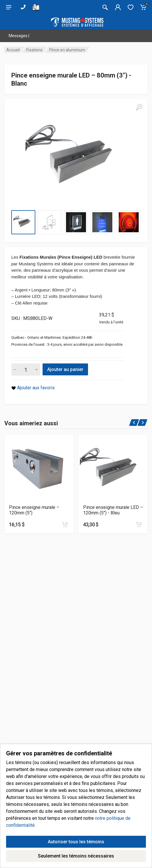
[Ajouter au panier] (65, 525)
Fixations (34, 50)
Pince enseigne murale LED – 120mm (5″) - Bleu (113, 510)
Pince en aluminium (67, 50)
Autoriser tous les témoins (76, 859)
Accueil (13, 50)
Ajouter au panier (65, 369)
